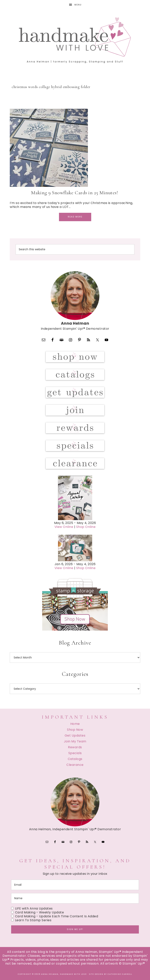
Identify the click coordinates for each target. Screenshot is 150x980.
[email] (75, 885)
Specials (75, 753)
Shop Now (75, 730)
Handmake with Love (75, 37)
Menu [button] (78, 5)
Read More (75, 217)
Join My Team (75, 741)
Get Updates (75, 735)
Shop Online (86, 527)
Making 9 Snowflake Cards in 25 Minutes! (75, 193)
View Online (64, 527)
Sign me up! (75, 929)
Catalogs (75, 759)
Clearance (75, 765)
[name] (75, 898)
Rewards (75, 747)
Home (75, 724)
